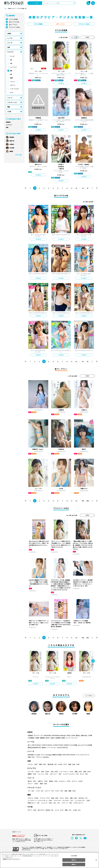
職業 (9, 107)
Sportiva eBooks (62, 747)
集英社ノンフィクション (49, 747)
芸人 (57, 803)
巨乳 (11, 60)
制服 (43, 764)
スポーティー (13, 85)
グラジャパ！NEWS (14, 27)
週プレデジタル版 (14, 22)
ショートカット (14, 67)
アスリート (67, 803)
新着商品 (8, 122)
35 (88, 188)
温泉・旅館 (70, 791)
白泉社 (53, 738)
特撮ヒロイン (34, 803)
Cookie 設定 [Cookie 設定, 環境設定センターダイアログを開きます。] (74, 856)
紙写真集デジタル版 (34, 755)
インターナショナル (14, 89)
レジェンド (47, 803)
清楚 (32, 784)
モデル (64, 798)
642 (88, 638)
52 (83, 362)
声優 (73, 798)
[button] (93, 661)
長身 (11, 74)
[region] (49, 860)
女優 (55, 798)
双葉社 (63, 738)
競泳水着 (52, 764)
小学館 (90, 735)
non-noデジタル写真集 (84, 745)
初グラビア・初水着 (46, 810)
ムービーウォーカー (72, 738)
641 (83, 638)
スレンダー (13, 56)
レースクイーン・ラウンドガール (40, 800)
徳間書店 (42, 738)
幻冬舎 (73, 735)
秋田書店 (30, 735)
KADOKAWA (47, 735)
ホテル (59, 791)
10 (76, 188)
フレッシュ (13, 82)
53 (88, 362)
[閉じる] (96, 860)
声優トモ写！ (32, 757)
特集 (7, 127)
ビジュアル (10, 52)
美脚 (11, 71)
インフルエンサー (82, 800)
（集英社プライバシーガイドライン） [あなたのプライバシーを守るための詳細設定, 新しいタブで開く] (11, 859)
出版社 (9, 33)
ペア (31, 791)
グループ (49, 791)
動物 (68, 810)
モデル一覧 (18, 155)
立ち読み (61, 83)
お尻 (11, 63)
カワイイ (77, 781)
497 (83, 501)
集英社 (78, 735)
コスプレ (33, 764)
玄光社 (68, 735)
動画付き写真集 (57, 755)
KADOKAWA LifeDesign (59, 735)
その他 (9, 111)
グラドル (33, 798)
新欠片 (48, 738)
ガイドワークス (38, 735)
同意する (74, 864)
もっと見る (89, 696)
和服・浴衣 (74, 764)
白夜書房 (58, 738)
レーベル (10, 38)
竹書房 (37, 738)
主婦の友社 (84, 735)
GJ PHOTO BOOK (57, 745)
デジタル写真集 (13, 19)
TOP (5, 9)
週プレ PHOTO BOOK (34, 745)
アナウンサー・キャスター (64, 800)
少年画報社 (31, 738)
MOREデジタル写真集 (70, 745)
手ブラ (32, 810)
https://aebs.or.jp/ (26, 850)
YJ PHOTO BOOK (46, 745)
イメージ (10, 98)
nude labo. (46, 757)
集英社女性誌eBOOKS (34, 747)
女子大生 (83, 798)
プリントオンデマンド (82, 755)
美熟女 (53, 781)
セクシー (89, 781)
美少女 (32, 781)
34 (83, 188)
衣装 (9, 47)
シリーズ (10, 43)
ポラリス (39, 757)
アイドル (45, 798)
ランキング (9, 125)
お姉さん (43, 781)
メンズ (59, 810)
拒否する (74, 860)
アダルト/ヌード (78, 803)
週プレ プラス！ (14, 25)
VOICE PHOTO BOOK (68, 755)
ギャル (12, 92)
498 (88, 501)
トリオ (40, 791)
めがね (62, 764)
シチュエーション (12, 102)
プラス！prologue (46, 755)
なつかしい (65, 781)
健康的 (12, 78)
